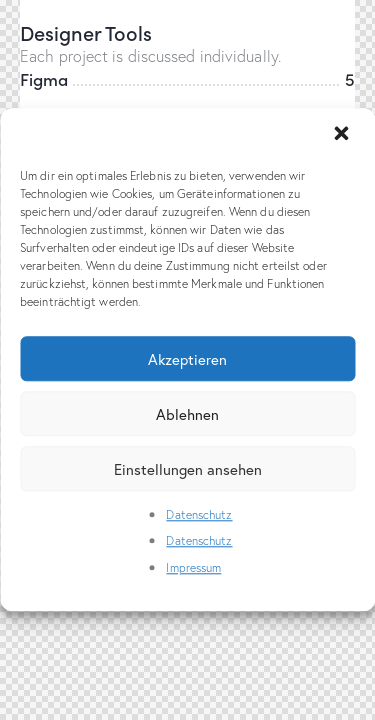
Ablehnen (187, 414)
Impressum (193, 567)
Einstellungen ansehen (188, 469)
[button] (343, 135)
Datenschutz (199, 514)
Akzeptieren (187, 359)
